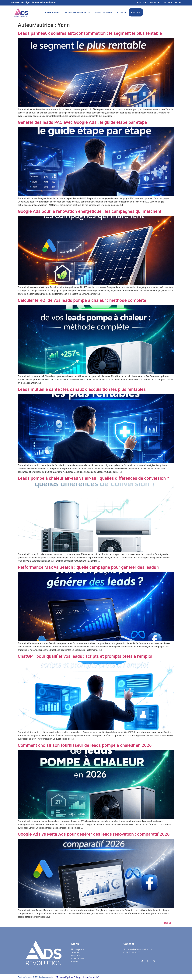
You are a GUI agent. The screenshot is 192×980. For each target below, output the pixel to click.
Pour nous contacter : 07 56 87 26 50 (159, 3)
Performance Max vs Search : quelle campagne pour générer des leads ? (89, 567)
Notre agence (52, 12)
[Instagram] (154, 961)
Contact (136, 12)
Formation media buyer (78, 12)
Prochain (168, 923)
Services (75, 952)
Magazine (76, 955)
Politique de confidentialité (86, 977)
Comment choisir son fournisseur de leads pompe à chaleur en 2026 (85, 745)
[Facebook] (142, 961)
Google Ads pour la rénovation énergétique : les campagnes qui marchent (90, 211)
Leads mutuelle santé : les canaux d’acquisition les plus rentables (82, 389)
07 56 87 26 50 (133, 952)
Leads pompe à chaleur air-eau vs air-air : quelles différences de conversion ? (93, 478)
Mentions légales (64, 977)
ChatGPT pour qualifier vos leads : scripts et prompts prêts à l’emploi (85, 656)
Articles (121, 12)
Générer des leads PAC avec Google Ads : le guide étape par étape (82, 122)
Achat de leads (104, 12)
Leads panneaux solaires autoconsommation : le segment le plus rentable (90, 33)
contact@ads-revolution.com (140, 949)
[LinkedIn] (148, 961)
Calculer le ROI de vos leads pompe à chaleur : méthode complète (82, 300)
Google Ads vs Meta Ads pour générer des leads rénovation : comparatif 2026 (94, 834)
